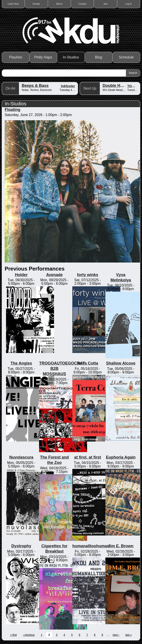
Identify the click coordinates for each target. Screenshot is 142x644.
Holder (21, 275)
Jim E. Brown (121, 546)
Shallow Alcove (121, 363)
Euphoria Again (121, 457)
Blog (98, 57)
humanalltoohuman (91, 546)
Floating (13, 110)
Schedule (126, 57)
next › (116, 635)
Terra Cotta (88, 363)
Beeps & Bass (35, 86)
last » (129, 635)
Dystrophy (21, 546)
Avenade (54, 275)
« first (14, 635)
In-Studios (71, 57)
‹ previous (29, 635)
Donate (36, 4)
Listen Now (13, 4)
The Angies (21, 363)
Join (105, 4)
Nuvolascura (21, 457)
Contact (82, 4)
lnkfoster (68, 86)
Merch (59, 4)
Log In (129, 4)
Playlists (16, 57)
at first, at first (88, 457)
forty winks (88, 275)
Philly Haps (43, 57)
